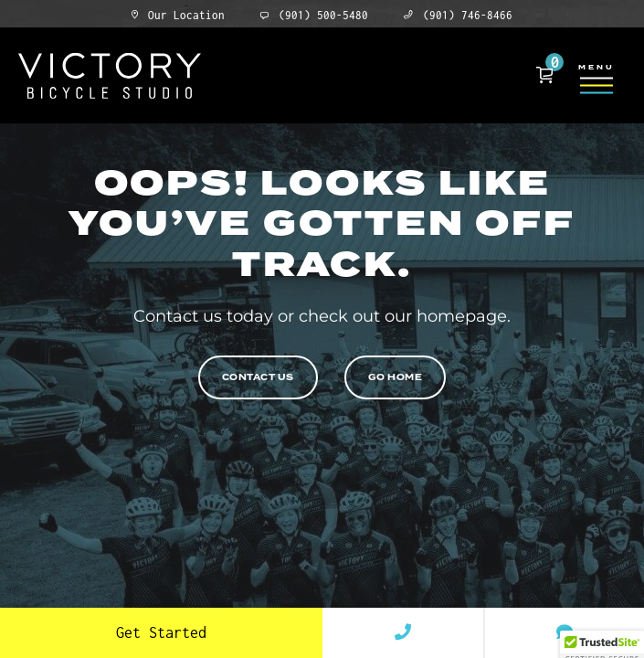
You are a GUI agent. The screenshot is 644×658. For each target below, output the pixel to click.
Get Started (161, 632)
